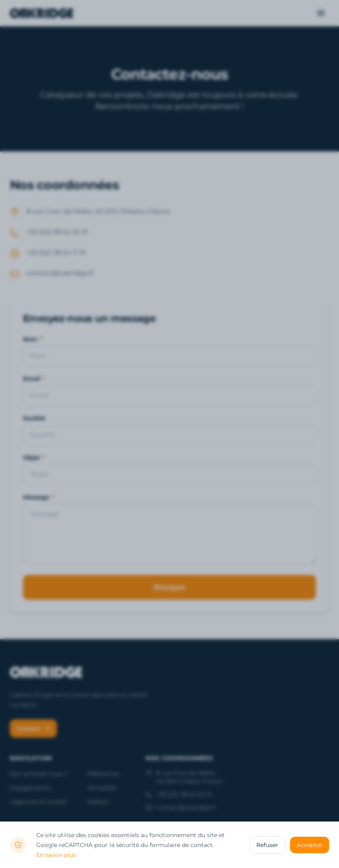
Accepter (310, 845)
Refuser (267, 845)
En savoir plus (56, 855)
